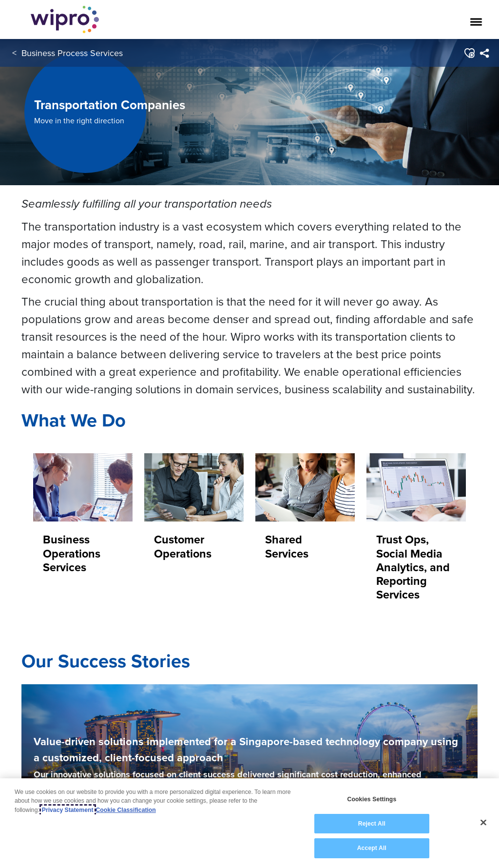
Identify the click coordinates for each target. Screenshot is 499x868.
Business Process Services (72, 53)
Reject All (372, 829)
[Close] (483, 828)
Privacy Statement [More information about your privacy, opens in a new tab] (68, 815)
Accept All (372, 854)
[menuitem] (484, 53)
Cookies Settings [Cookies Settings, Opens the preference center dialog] (372, 805)
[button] (469, 53)
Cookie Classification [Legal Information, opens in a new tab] (126, 815)
